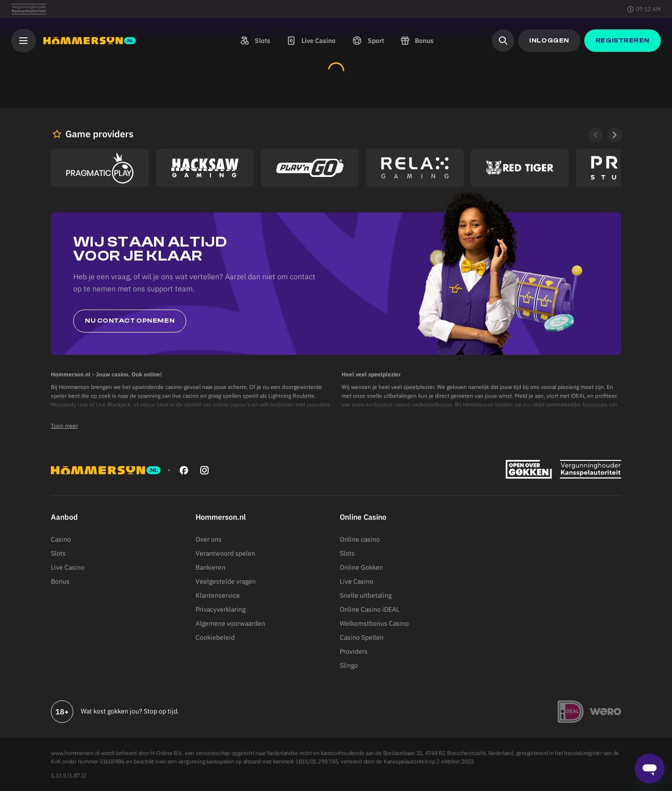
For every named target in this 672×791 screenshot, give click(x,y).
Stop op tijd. (161, 711)
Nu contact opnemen (130, 321)
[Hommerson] (90, 41)
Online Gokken (361, 567)
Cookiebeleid (215, 637)
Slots (58, 553)
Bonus (60, 581)
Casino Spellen (362, 637)
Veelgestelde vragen (226, 581)
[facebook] (184, 470)
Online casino (360, 539)
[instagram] (204, 470)
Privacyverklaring (220, 609)
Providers (354, 651)
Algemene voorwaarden (230, 623)
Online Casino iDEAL (370, 609)
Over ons (209, 539)
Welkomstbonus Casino (374, 623)
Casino (61, 539)
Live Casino (68, 567)
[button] (255, 41)
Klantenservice (218, 595)
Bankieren (210, 567)
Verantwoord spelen (225, 553)
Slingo (349, 665)
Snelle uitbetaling (366, 595)
